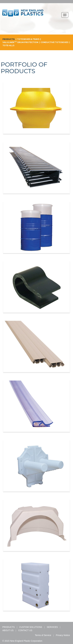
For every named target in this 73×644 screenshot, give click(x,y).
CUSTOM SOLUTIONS (31, 627)
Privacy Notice (63, 635)
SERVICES (52, 627)
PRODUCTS (9, 627)
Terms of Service (43, 635)
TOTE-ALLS (8, 45)
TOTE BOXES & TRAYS (28, 39)
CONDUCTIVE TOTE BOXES (54, 42)
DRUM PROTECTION (28, 42)
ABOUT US (8, 630)
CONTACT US (25, 630)
